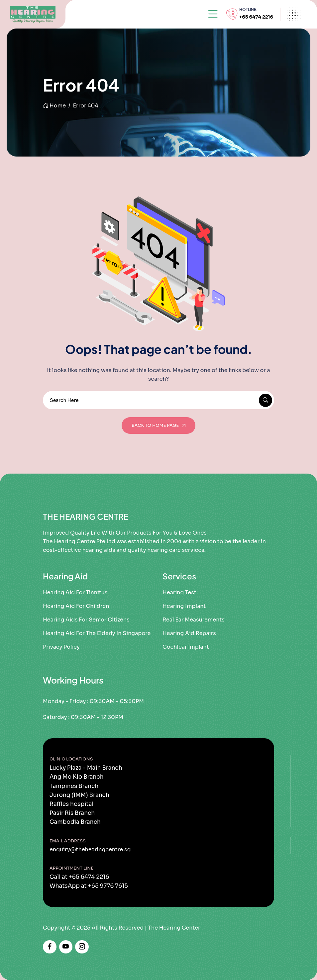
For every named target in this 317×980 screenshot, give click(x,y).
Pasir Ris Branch (72, 813)
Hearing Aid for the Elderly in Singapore (97, 633)
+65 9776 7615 (108, 886)
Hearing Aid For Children (76, 606)
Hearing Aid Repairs (189, 633)
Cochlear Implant (186, 647)
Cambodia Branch (75, 822)
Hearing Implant (184, 606)
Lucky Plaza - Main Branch (86, 768)
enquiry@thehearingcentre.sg (90, 849)
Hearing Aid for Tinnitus (75, 592)
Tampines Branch (74, 786)
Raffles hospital (71, 804)
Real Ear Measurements (194, 620)
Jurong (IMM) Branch (79, 795)
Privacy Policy (61, 647)
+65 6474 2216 (256, 17)
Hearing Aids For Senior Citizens (86, 620)
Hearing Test (179, 592)
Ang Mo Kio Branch (77, 777)
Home (54, 106)
